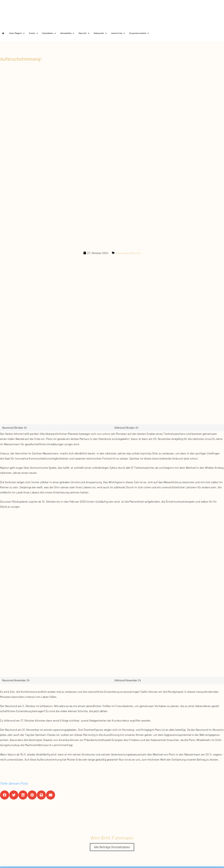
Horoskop (122, 253)
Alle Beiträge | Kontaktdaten (112, 847)
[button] (5, 795)
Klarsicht (135, 253)
